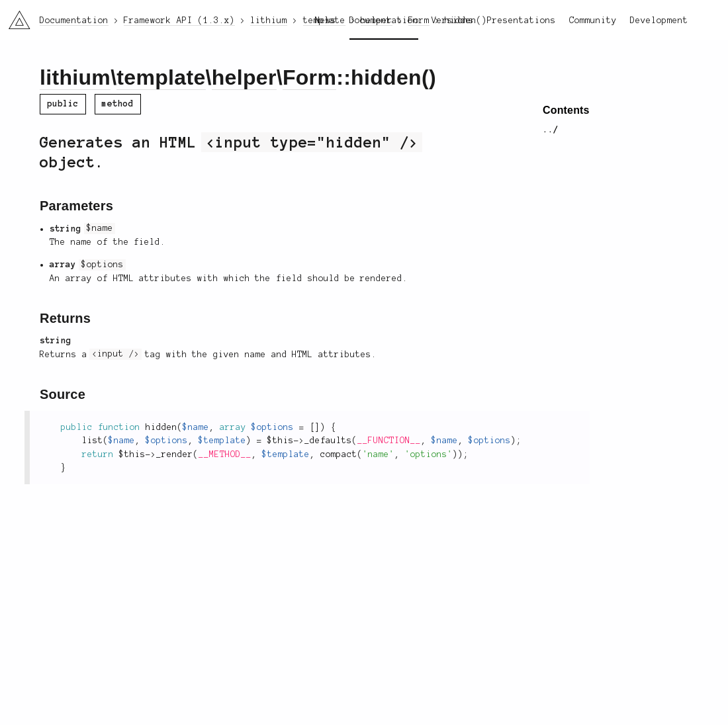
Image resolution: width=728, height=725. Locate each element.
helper (244, 77)
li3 (15, 16)
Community (593, 21)
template (161, 77)
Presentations (522, 21)
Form (309, 77)
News (326, 21)
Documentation (384, 21)
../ (551, 130)
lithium (75, 77)
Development (659, 21)
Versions (453, 21)
